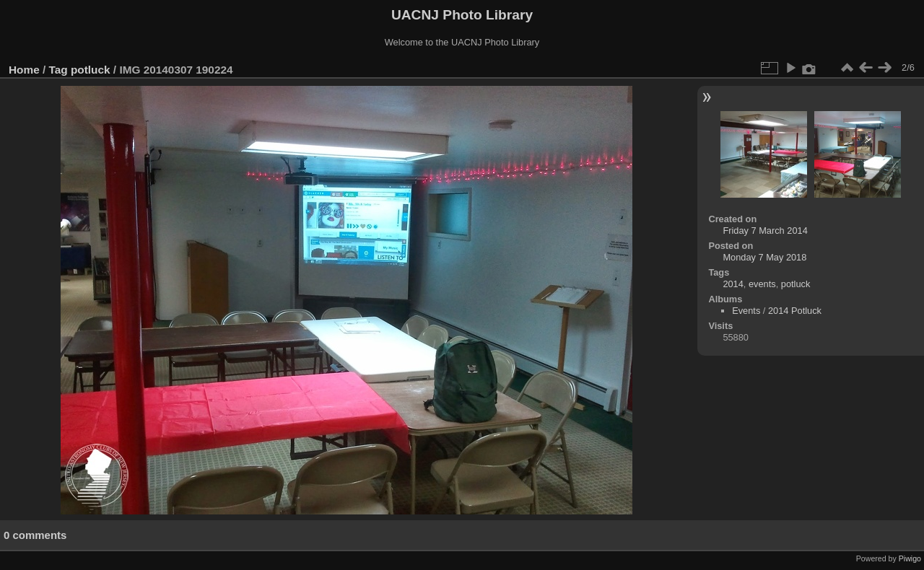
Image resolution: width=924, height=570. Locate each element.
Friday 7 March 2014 (765, 231)
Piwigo (910, 558)
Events (746, 311)
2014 (733, 284)
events (762, 284)
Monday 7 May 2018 (764, 257)
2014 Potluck (795, 311)
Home (24, 70)
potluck (91, 70)
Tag (58, 70)
